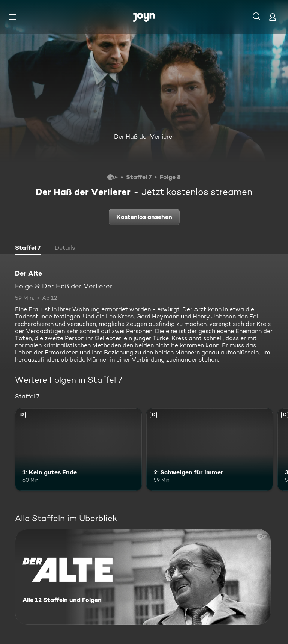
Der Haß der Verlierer (144, 136)
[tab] (28, 249)
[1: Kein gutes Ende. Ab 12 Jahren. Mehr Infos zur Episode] (78, 449)
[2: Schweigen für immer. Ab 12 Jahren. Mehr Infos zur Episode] (210, 449)
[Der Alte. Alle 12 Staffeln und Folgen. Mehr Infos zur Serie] (143, 577)
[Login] (273, 17)
